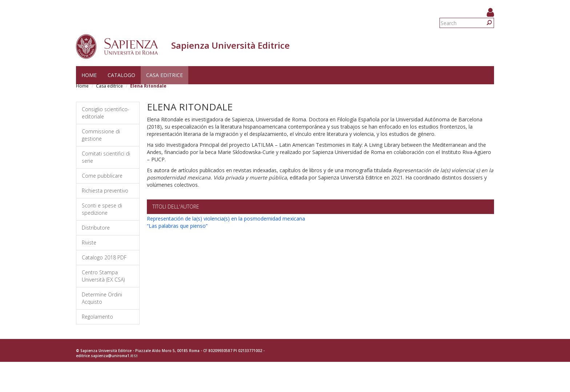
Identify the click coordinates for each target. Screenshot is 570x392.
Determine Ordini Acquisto (102, 298)
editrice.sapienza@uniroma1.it (107, 356)
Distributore (96, 228)
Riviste (89, 243)
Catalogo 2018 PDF (104, 257)
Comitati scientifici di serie (106, 157)
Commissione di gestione (101, 135)
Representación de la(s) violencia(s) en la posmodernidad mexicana (226, 219)
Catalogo (121, 75)
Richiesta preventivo (105, 191)
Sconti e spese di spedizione (102, 209)
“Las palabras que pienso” (177, 226)
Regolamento (97, 317)
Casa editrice (164, 75)
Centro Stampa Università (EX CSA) (103, 276)
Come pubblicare (102, 176)
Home (89, 75)
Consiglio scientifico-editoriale (106, 113)
